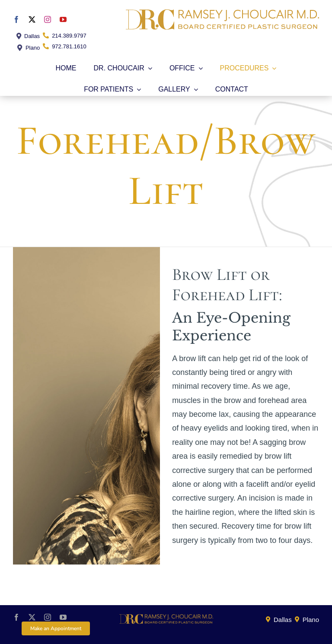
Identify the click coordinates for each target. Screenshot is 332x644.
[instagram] (48, 19)
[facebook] (16, 19)
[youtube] (63, 19)
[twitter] (32, 19)
